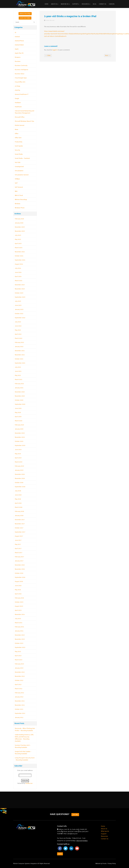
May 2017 (18, 544)
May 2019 (18, 454)
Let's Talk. (75, 815)
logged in (55, 50)
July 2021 (18, 367)
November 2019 (20, 437)
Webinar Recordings (25, 14)
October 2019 (19, 441)
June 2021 (18, 371)
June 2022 (18, 326)
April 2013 (18, 656)
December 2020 (20, 392)
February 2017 (19, 557)
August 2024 (19, 264)
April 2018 (18, 503)
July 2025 (18, 235)
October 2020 (19, 400)
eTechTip (17, 90)
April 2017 (18, 549)
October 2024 (19, 256)
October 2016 (19, 573)
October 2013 (19, 643)
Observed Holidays (82, 841)
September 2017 (20, 532)
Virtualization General (22, 175)
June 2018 (18, 495)
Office (17, 134)
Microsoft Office (20, 117)
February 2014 (19, 627)
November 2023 (20, 289)
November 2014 (20, 614)
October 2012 (19, 680)
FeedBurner (29, 783)
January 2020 (19, 429)
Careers (112, 4)
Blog (95, 4)
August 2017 (19, 536)
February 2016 (19, 598)
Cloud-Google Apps (21, 78)
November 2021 (20, 355)
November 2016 (20, 569)
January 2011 (19, 717)
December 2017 (20, 520)
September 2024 (20, 260)
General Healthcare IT (22, 94)
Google (17, 98)
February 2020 (19, 425)
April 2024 (18, 276)
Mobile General (20, 125)
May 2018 (18, 499)
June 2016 (18, 586)
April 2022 (18, 334)
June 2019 (18, 450)
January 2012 (19, 697)
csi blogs (17, 86)
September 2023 (20, 297)
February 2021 (19, 384)
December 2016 (20, 565)
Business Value (20, 74)
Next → (108, 55)
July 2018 (18, 491)
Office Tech (18, 138)
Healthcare (18, 107)
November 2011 (20, 705)
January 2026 (19, 223)
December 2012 (20, 672)
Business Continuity (21, 65)
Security (17, 150)
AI (16, 33)
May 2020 (18, 412)
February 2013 (19, 664)
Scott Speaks (19, 146)
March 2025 (19, 248)
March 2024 (19, 281)
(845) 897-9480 (73, 832)
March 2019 (19, 462)
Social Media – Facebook (22, 158)
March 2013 (19, 660)
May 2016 (18, 590)
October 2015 (19, 602)
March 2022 (19, 338)
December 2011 (20, 701)
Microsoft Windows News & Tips (24, 121)
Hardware (18, 103)
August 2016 (19, 581)
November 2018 (20, 478)
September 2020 (20, 404)
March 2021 (19, 380)
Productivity (19, 142)
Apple (17, 49)
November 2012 (20, 676)
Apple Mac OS (19, 53)
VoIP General (19, 187)
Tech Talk (18, 162)
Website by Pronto (101, 864)
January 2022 (19, 347)
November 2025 (20, 231)
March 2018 (19, 507)
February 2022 (19, 342)
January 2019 (19, 470)
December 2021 (20, 351)
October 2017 (19, 528)
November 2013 (20, 639)
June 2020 (18, 408)
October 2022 (19, 314)
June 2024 (18, 272)
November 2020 (20, 396)
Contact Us (103, 4)
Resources (86, 4)
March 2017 (19, 553)
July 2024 (18, 268)
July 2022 (18, 322)
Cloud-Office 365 (20, 82)
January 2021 (19, 388)
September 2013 (20, 647)
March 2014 (19, 623)
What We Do (65, 4)
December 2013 (20, 635)
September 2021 (20, 363)
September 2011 (20, 713)
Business (18, 61)
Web (16, 191)
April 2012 (18, 685)
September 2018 (20, 487)
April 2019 (18, 458)
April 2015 (18, 610)
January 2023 (19, 309)
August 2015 (19, 606)
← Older (48, 55)
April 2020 (18, 417)
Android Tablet (19, 45)
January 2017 (19, 561)
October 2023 (19, 293)
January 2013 (19, 668)
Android (17, 37)
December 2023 (20, 285)
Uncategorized (19, 167)
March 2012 (19, 689)
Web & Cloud (19, 195)
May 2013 (18, 652)
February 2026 (19, 219)
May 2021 (18, 375)
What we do (105, 831)
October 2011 (19, 709)
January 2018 (19, 516)
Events (60, 854)
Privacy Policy (112, 864)
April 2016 (18, 594)
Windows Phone (20, 208)
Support (76, 4)
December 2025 (20, 227)
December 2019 (20, 433)
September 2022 (20, 318)
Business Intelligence (21, 70)
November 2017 (20, 524)
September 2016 (20, 577)
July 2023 (18, 301)
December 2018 (20, 474)
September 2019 (20, 445)
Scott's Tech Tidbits (25, 18)
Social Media (19, 154)
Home (47, 4)
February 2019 (19, 466)
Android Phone (19, 41)
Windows (18, 204)
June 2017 (18, 540)
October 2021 (19, 359)
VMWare (17, 179)
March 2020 (19, 421)
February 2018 (19, 511)
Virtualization (19, 171)
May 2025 (18, 239)
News (16, 129)
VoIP (16, 183)
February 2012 (19, 693)
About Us (55, 4)
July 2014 (18, 619)
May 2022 (18, 330)
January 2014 (19, 631)
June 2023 (18, 305)
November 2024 (20, 252)
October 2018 (19, 483)
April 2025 (18, 244)
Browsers (18, 57)
